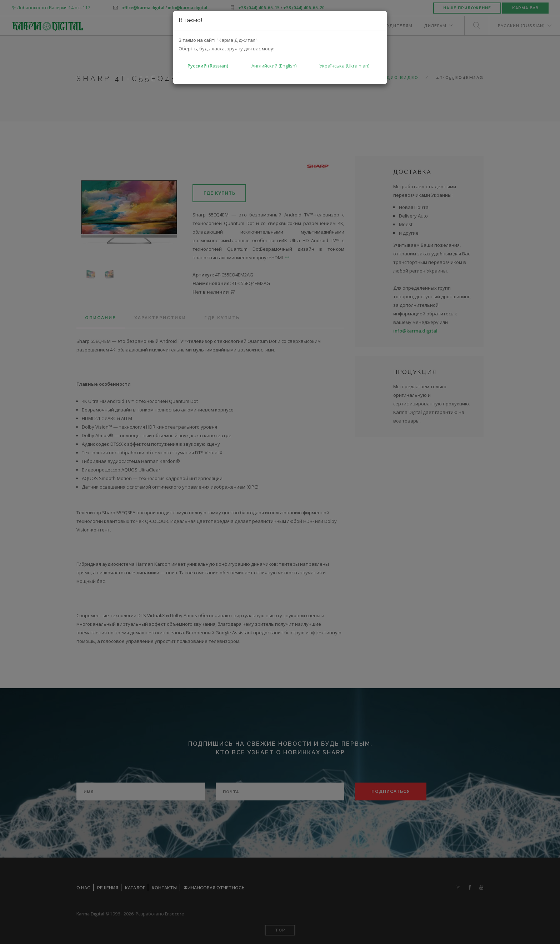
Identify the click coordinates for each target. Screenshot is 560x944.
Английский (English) (274, 66)
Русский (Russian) (208, 66)
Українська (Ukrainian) (344, 66)
